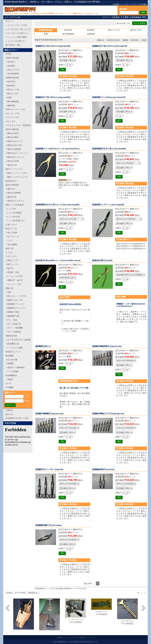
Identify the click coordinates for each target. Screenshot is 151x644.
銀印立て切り (136, 30)
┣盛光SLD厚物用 (13, 193)
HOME (117, 4)
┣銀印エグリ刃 (12, 90)
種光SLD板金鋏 (12, 129)
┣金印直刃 (10, 62)
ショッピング (127, 4)
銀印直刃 (68, 30)
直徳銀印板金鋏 (12, 78)
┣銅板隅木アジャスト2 (16, 308)
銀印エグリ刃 (114, 30)
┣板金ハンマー (12, 260)
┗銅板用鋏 (10, 106)
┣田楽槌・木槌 (12, 272)
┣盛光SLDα (11, 197)
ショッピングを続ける (15, 41)
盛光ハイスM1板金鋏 (15, 205)
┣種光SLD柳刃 (12, 137)
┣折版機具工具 (12, 344)
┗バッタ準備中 (12, 371)
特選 (46, 34)
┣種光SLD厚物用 (13, 149)
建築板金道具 (11, 336)
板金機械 (9, 356)
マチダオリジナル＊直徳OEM (18, 125)
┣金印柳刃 (10, 66)
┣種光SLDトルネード (15, 157)
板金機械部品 (11, 375)
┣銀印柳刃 (10, 86)
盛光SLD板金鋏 (12, 185)
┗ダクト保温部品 (13, 332)
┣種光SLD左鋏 (12, 161)
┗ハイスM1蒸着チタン (16, 221)
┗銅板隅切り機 (12, 316)
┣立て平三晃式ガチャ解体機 (18, 340)
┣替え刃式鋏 (11, 233)
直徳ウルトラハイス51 (15, 109)
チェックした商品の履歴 (16, 37)
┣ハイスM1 (11, 209)
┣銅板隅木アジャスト (15, 304)
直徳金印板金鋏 (12, 58)
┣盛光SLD (10, 189)
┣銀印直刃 (10, 82)
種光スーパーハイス (14, 169)
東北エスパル (11, 229)
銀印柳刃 (91, 30)
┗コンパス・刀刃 (13, 284)
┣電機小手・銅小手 (14, 280)
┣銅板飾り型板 (12, 312)
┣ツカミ (9, 240)
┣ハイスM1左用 (13, 217)
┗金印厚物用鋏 (12, 74)
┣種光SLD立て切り (14, 145)
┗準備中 (9, 379)
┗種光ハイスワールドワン (17, 177)
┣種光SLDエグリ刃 (14, 141)
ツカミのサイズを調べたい (17, 33)
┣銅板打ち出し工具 (14, 300)
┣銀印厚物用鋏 (12, 102)
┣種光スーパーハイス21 (16, 173)
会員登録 (116, 17)
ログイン (107, 17)
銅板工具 (9, 288)
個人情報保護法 (60, 642)
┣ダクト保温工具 (13, 324)
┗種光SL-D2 (11, 165)
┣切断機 (9, 363)
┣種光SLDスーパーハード (17, 153)
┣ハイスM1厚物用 (14, 213)
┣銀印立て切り (12, 94)
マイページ (90, 638)
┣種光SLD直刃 (12, 133)
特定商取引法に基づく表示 (17, 418)
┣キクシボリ (11, 256)
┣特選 (8, 98)
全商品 (8, 54)
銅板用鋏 (91, 34)
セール (8, 383)
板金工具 (9, 248)
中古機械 (9, 387)
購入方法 (9, 414)
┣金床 (8, 292)
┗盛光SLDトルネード (15, 201)
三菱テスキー (11, 225)
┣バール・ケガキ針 (14, 276)
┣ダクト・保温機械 (14, 328)
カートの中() (140, 4)
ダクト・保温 (11, 320)
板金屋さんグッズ (13, 352)
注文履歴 (125, 17)
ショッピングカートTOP (16, 25)
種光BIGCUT (11, 181)
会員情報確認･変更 (138, 17)
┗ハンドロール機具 (14, 348)
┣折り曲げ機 (11, 360)
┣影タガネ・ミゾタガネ (16, 296)
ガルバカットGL (13, 113)
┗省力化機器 (11, 244)
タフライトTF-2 (12, 117)
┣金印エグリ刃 (12, 70)
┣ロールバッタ (12, 236)
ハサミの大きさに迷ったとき (18, 29)
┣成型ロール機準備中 (15, 367)
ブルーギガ (10, 121)
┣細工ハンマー (12, 264)
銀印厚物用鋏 (68, 34)
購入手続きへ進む (13, 45)
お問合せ (9, 410)
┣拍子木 (9, 268)
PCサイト (10, 21)
